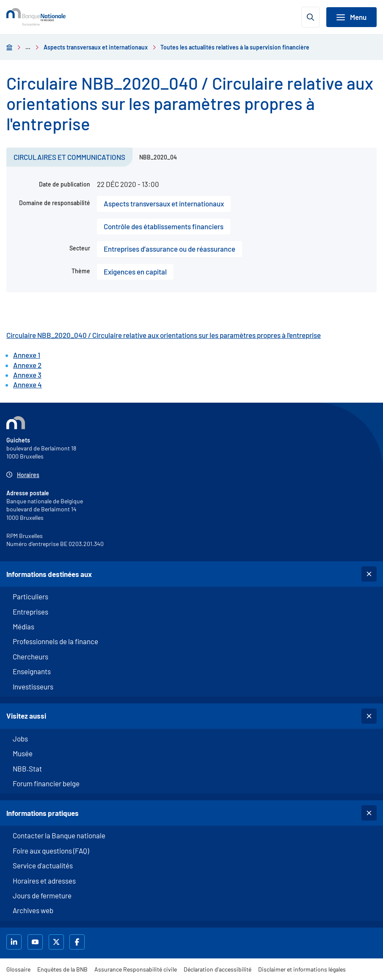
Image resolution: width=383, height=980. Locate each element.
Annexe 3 (27, 375)
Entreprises (30, 612)
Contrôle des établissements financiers (164, 226)
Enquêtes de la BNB (62, 969)
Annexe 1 (27, 355)
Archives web (33, 910)
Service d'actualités (43, 865)
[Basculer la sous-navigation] (369, 574)
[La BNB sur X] (57, 942)
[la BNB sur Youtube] (36, 942)
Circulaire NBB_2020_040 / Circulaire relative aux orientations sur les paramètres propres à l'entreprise (164, 335)
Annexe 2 (27, 365)
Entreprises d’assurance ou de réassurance (169, 249)
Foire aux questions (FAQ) (51, 851)
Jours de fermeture (42, 895)
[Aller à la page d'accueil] (9, 47)
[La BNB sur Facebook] (78, 942)
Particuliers (30, 596)
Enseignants (32, 671)
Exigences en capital (135, 272)
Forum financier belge (46, 783)
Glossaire (18, 969)
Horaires (28, 475)
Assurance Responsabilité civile (136, 969)
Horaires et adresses (44, 881)
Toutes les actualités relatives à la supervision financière (235, 47)
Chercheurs (30, 656)
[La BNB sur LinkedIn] (15, 942)
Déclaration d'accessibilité (218, 969)
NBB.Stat (27, 769)
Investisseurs (33, 686)
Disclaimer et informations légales (302, 969)
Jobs (20, 738)
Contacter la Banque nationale (59, 835)
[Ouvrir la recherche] (310, 17)
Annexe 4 (28, 384)
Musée (23, 753)
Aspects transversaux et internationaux (96, 47)
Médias (23, 626)
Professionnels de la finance (55, 641)
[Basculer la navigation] (351, 17)
